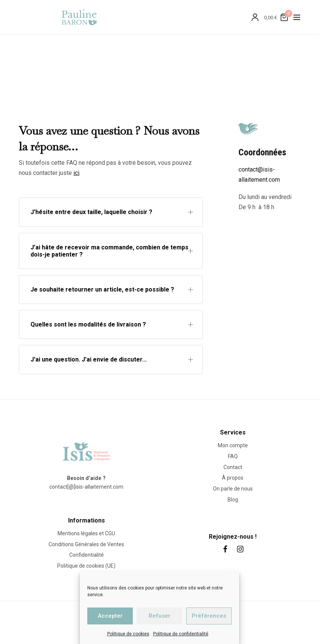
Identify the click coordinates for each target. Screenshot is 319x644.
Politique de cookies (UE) (86, 566)
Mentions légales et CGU (86, 533)
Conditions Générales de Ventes (86, 544)
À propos (233, 478)
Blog (233, 500)
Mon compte (233, 445)
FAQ (233, 456)
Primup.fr (209, 620)
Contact (233, 467)
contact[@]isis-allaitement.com (86, 487)
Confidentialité (87, 555)
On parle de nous (233, 489)
